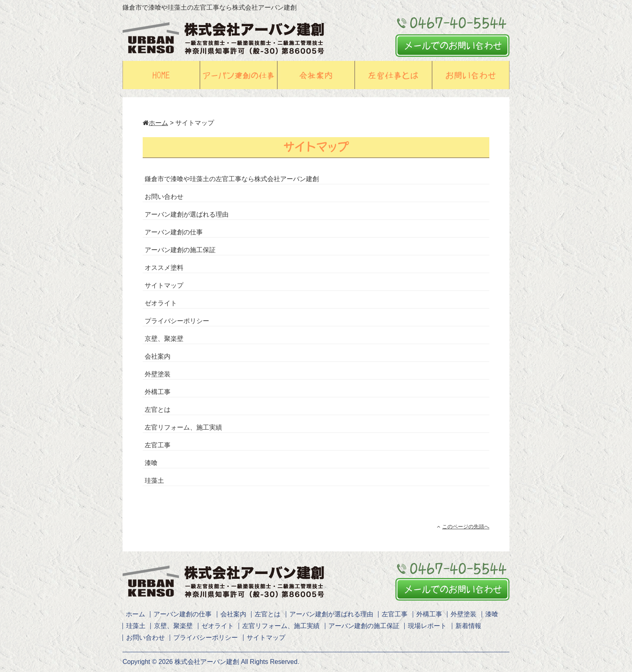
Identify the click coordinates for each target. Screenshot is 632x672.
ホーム (155, 123)
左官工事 (158, 445)
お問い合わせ (164, 197)
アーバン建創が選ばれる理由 (187, 214)
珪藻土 (154, 481)
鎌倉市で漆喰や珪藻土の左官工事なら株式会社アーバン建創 (232, 179)
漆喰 (151, 463)
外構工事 (158, 392)
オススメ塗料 (164, 268)
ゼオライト (161, 303)
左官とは (158, 410)
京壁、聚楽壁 (164, 339)
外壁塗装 (158, 374)
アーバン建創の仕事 (174, 232)
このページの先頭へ (463, 527)
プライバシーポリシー (177, 321)
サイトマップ (164, 285)
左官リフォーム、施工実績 (183, 427)
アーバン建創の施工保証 (180, 250)
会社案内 (158, 356)
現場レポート (427, 626)
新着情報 (468, 626)
